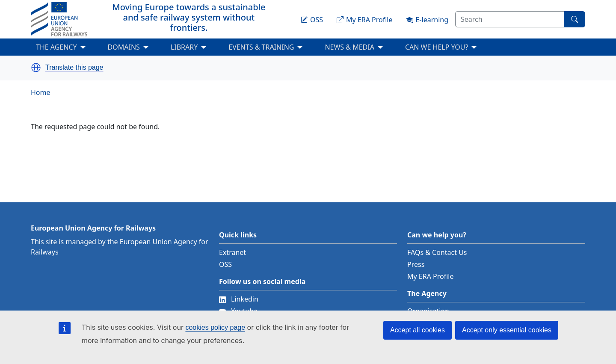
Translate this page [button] (74, 68)
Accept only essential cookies (507, 330)
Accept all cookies (418, 330)
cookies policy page (215, 327)
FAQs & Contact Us (437, 252)
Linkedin (239, 299)
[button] (36, 68)
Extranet (232, 252)
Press (416, 264)
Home (41, 92)
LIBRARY (184, 47)
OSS (225, 264)
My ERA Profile (431, 276)
